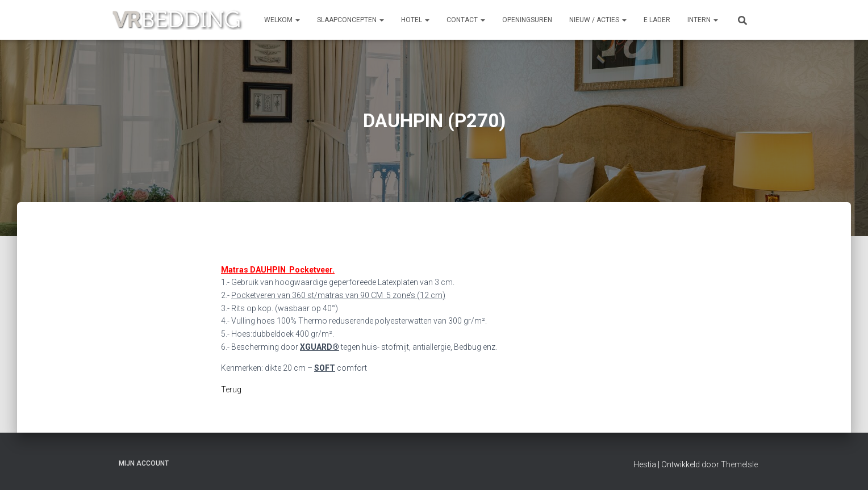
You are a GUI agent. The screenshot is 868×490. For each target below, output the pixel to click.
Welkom (282, 20)
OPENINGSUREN (527, 20)
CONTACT (466, 20)
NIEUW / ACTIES (598, 20)
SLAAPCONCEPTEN (350, 20)
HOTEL (415, 20)
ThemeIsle (739, 464)
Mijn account (144, 463)
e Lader (657, 20)
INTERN (703, 20)
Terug (231, 390)
